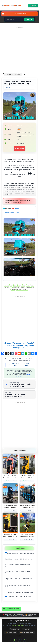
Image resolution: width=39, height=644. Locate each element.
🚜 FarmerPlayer (13, 616)
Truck (32, 285)
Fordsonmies (16, 287)
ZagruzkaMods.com (17, 625)
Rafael (20, 285)
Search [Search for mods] (29, 19)
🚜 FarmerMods (31, 614)
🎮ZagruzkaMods (12, 6)
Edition (16, 285)
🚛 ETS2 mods (18, 614)
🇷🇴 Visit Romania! (27, 616)
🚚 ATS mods (7, 614)
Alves (24, 285)
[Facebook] (20, 640)
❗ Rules (26, 629)
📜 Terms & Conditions (27, 633)
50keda (28, 287)
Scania (7, 285)
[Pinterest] (25, 640)
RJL (11, 287)
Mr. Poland (19, 290)
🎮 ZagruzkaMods (19, 621)
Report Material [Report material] (19, 148)
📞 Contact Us (15, 629)
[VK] (15, 640)
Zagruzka (8, 88)
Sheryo (33, 287)
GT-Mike (23, 287)
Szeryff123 (25, 290)
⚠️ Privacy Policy (10, 633)
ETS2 (28, 285)
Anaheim (13, 290)
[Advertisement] (19, 49)
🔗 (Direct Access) (19, 365)
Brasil (11, 285)
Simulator (7, 287)
